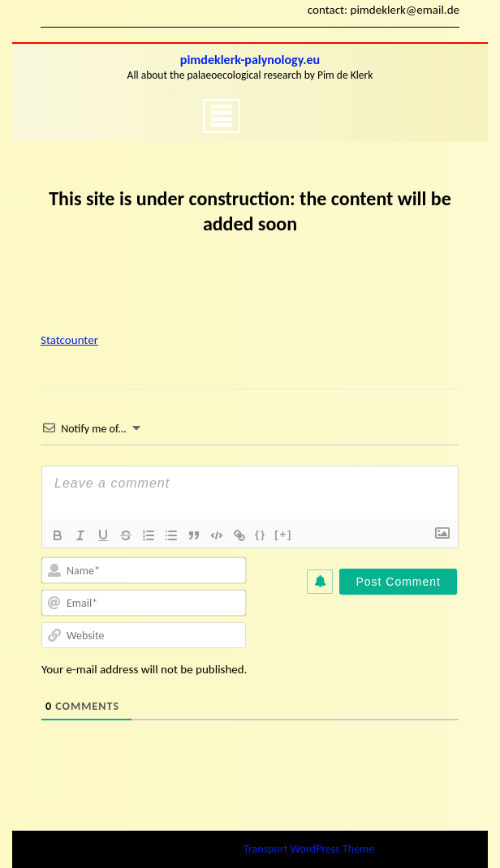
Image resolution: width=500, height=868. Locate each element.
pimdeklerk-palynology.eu (250, 60)
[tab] (222, 116)
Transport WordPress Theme (309, 849)
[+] (283, 534)
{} (261, 534)
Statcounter (69, 340)
